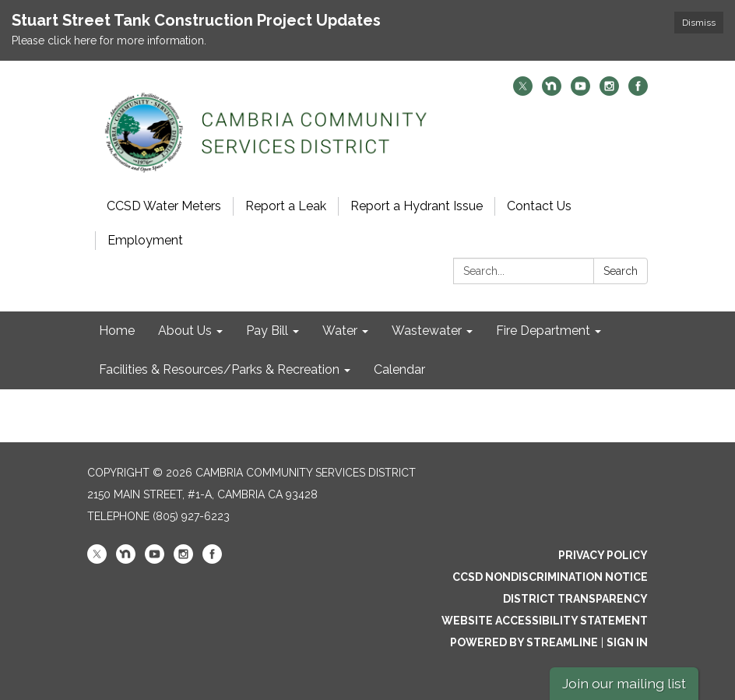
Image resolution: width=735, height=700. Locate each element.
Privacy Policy (603, 555)
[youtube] (580, 91)
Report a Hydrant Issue (417, 206)
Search (621, 271)
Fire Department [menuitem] (543, 331)
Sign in (627, 642)
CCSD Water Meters (164, 206)
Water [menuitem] (340, 331)
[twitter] (523, 91)
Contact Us (539, 206)
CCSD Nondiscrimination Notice (550, 577)
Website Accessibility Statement (545, 621)
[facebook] (638, 91)
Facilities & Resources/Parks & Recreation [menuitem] (219, 369)
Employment (145, 240)
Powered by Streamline (524, 642)
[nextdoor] (552, 91)
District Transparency (575, 599)
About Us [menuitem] (185, 331)
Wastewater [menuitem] (427, 331)
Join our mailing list (624, 683)
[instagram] (609, 91)
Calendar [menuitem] (399, 369)
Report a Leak (286, 206)
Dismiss (699, 23)
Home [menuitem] (117, 331)
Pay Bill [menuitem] (267, 331)
